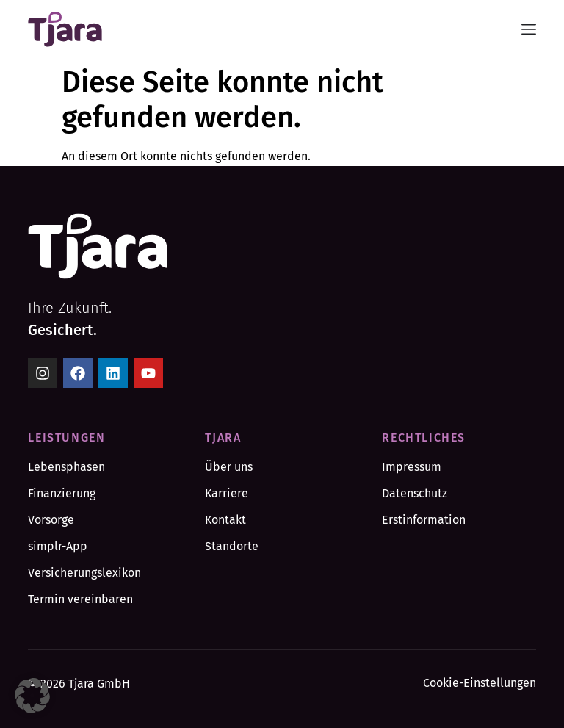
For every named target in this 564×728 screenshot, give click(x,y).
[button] (32, 696)
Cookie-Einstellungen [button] (480, 683)
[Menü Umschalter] (529, 29)
